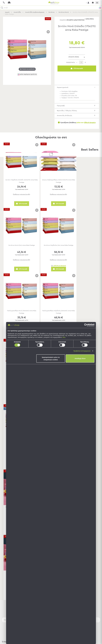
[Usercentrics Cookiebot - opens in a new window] (86, 325)
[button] (2, 8)
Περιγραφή (78, 107)
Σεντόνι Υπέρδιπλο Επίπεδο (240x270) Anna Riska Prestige (22, 186)
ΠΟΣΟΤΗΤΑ (71, 63)
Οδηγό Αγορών (90, 127)
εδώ (64, 337)
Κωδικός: (63, 20)
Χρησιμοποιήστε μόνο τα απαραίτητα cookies (51, 358)
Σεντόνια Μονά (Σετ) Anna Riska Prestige (22, 250)
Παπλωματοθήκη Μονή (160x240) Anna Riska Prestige (22, 317)
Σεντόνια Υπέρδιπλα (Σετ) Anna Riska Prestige (59, 250)
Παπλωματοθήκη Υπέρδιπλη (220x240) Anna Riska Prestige (58, 317)
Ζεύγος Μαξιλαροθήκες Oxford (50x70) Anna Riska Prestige (58, 186)
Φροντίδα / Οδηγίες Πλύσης (78, 114)
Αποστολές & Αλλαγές (78, 120)
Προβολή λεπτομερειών (82, 351)
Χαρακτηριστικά (78, 88)
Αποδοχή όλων (80, 358)
